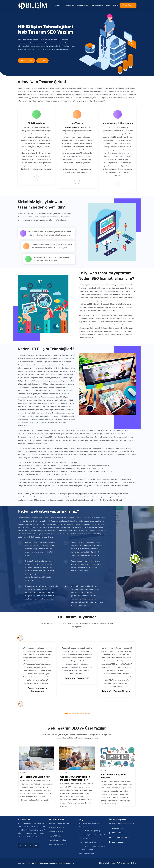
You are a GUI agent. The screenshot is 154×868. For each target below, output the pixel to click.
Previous (20, 638)
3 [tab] (73, 714)
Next (21, 704)
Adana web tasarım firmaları (73, 127)
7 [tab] (84, 714)
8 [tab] (86, 714)
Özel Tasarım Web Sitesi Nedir (35, 777)
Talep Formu (128, 5)
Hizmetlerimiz (26, 62)
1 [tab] (66, 714)
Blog (108, 5)
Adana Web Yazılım (56, 832)
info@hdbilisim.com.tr (121, 838)
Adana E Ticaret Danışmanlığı (60, 824)
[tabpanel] (77, 663)
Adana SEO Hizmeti (56, 836)
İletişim (116, 5)
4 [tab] (76, 714)
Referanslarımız (83, 5)
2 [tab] (70, 714)
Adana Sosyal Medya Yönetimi (60, 844)
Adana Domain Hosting (58, 840)
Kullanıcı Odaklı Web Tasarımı (89, 842)
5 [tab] (78, 714)
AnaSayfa (58, 5)
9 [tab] (89, 714)
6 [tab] (81, 714)
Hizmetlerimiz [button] (97, 5)
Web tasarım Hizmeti (57, 828)
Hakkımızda (69, 5)
